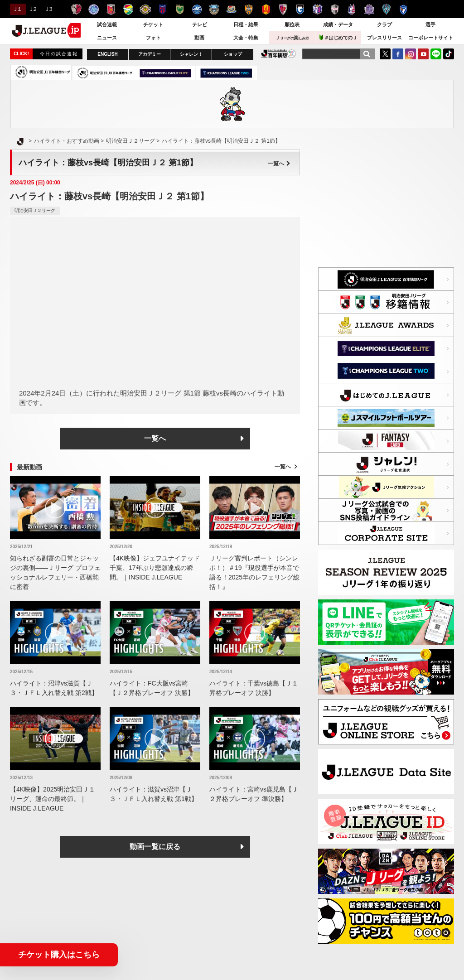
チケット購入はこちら (59, 955)
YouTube (423, 54)
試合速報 (107, 24)
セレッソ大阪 (317, 9)
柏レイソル (145, 9)
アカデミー (150, 54)
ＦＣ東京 (162, 9)
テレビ (200, 24)
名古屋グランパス (266, 9)
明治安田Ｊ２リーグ (35, 210)
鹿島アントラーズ (76, 9)
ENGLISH (107, 54)
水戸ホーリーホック (94, 9)
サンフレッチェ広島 (369, 9)
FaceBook (398, 54)
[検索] (367, 54)
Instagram (411, 54)
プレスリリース (384, 38)
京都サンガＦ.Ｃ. (283, 9)
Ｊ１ (17, 9)
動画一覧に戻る (155, 847)
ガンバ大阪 (300, 9)
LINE (436, 54)
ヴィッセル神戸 (335, 9)
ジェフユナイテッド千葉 (128, 9)
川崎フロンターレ (214, 9)
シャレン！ (191, 54)
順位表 (292, 24)
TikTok (449, 54)
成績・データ (338, 24)
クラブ (384, 24)
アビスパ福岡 (386, 9)
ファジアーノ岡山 (352, 9)
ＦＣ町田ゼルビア (197, 9)
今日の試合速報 (59, 54)
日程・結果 (246, 24)
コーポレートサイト (431, 38)
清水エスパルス (249, 9)
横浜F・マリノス (231, 9)
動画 (199, 38)
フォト (153, 38)
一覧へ (279, 164)
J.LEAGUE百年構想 (278, 54)
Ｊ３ (48, 9)
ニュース (107, 38)
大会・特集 (246, 38)
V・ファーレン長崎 (404, 9)
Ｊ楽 (292, 38)
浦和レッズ (111, 9)
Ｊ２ (32, 9)
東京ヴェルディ (180, 9)
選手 (430, 24)
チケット (153, 24)
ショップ (233, 54)
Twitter (385, 54)
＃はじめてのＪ (338, 37)
